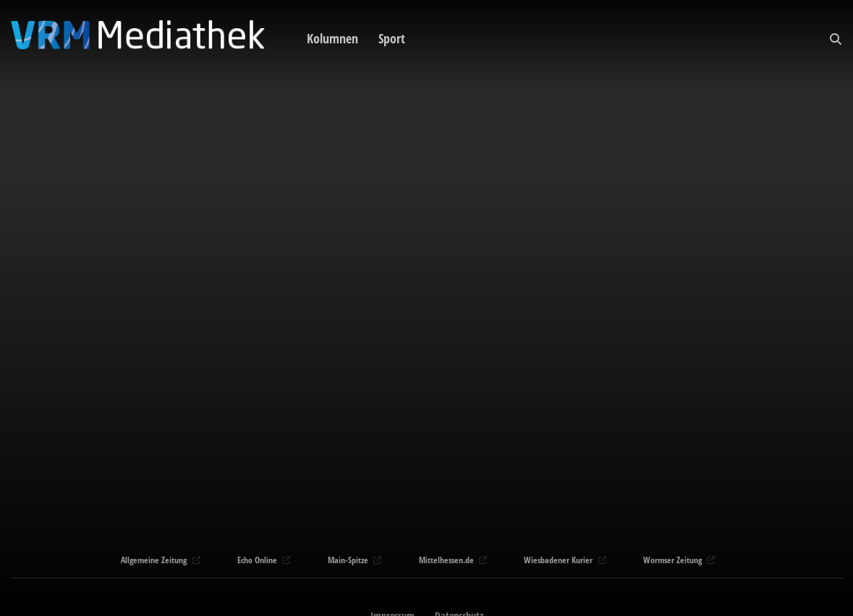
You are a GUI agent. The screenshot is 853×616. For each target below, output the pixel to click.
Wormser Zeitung (678, 560)
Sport (392, 38)
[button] (836, 39)
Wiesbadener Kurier (563, 560)
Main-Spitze (353, 560)
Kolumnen (332, 38)
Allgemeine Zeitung (159, 560)
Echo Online (262, 560)
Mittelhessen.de (451, 560)
